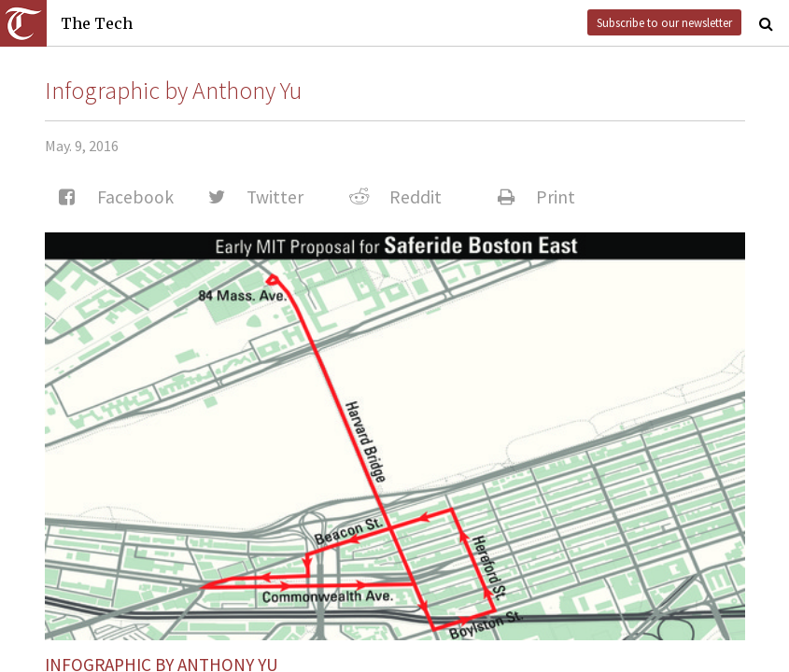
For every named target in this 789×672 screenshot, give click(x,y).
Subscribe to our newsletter (664, 22)
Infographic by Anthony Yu (173, 91)
